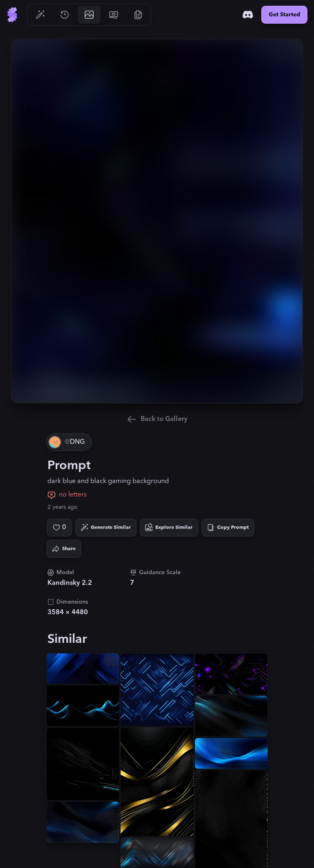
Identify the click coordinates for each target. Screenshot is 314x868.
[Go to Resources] (138, 15)
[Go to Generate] (40, 15)
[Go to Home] (12, 15)
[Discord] (248, 15)
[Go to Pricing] (114, 15)
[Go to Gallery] (89, 15)
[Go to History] (65, 15)
